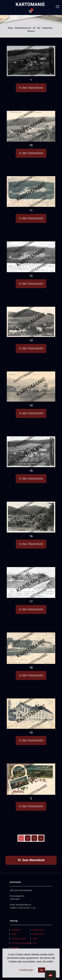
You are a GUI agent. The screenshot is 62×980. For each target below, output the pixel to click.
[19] (31, 714)
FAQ (35, 943)
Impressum (38, 930)
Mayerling (47, 28)
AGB (35, 939)
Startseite (16, 930)
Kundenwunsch (19, 939)
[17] (31, 582)
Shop (10, 28)
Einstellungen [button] (26, 970)
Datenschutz (39, 934)
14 (31, 405)
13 (31, 340)
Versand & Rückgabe (21, 943)
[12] (31, 257)
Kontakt (15, 947)
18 (31, 667)
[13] (31, 322)
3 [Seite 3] (34, 838)
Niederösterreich (23, 28)
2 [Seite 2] (28, 838)
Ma (39, 28)
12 (31, 276)
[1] (31, 61)
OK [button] (42, 970)
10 (31, 145)
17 (31, 601)
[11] (31, 191)
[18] (31, 648)
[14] (31, 387)
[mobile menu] (58, 7)
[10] (31, 126)
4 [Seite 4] (41, 838)
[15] (31, 452)
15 (31, 471)
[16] (31, 517)
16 (31, 536)
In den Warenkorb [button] (31, 88)
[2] (31, 779)
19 (31, 733)
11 (31, 210)
